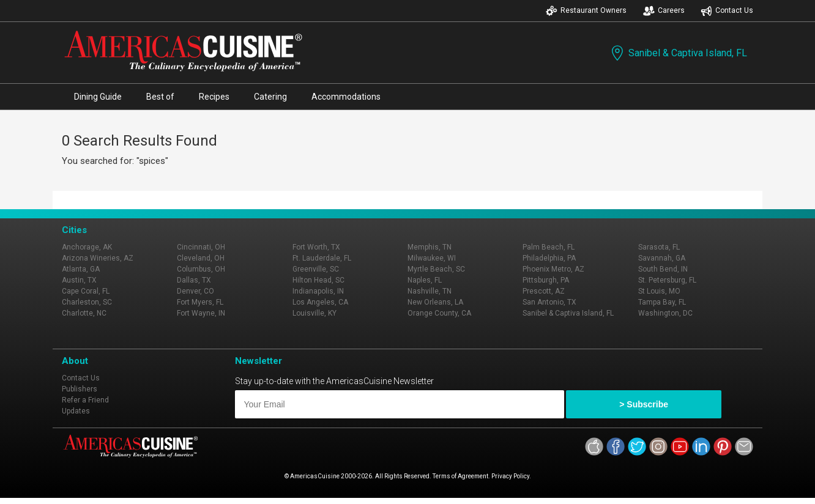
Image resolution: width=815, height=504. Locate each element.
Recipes (214, 97)
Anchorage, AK (87, 247)
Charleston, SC (87, 302)
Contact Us (727, 11)
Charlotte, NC (84, 313)
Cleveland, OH (201, 258)
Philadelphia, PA (549, 258)
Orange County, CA (439, 313)
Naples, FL (425, 280)
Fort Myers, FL (200, 302)
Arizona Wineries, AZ (98, 258)
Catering (270, 97)
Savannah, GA (662, 258)
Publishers (80, 389)
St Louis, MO (659, 291)
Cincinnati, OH (201, 247)
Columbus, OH (201, 269)
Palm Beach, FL (549, 247)
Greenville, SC (316, 269)
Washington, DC (665, 313)
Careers (664, 11)
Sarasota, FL (659, 247)
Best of (160, 97)
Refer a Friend (85, 400)
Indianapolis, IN (318, 291)
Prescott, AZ (544, 291)
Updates (76, 411)
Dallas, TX (194, 280)
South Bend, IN (663, 269)
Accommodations (346, 97)
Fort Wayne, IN (201, 313)
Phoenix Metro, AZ (553, 269)
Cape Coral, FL (86, 291)
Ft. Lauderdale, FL (322, 258)
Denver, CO (195, 291)
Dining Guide (98, 97)
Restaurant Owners (586, 11)
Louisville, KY (314, 313)
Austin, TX (79, 280)
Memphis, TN (430, 247)
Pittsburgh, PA (546, 280)
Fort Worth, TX (316, 247)
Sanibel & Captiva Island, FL (678, 53)
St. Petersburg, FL (667, 280)
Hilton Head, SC (318, 280)
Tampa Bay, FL (662, 302)
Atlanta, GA (81, 269)
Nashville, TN (430, 291)
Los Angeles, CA (320, 302)
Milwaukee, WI (432, 258)
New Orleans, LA (435, 302)
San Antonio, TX (549, 302)
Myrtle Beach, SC (436, 269)
